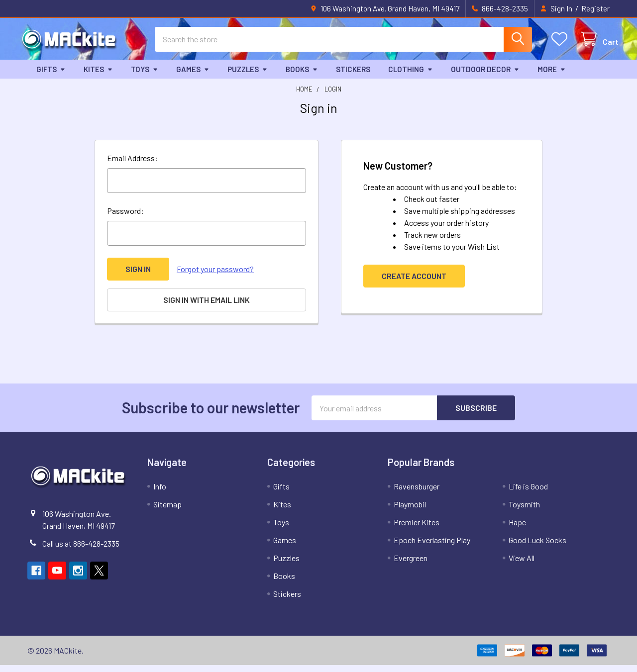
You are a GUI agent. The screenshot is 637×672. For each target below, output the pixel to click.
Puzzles (248, 76)
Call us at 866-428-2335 (81, 550)
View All (522, 565)
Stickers (353, 76)
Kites (98, 76)
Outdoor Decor (485, 76)
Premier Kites (417, 529)
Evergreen (411, 565)
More (552, 76)
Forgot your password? (215, 276)
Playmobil (410, 511)
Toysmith (524, 511)
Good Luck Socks (537, 547)
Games (193, 76)
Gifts (51, 76)
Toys (145, 76)
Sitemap (167, 511)
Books (302, 76)
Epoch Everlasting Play (432, 547)
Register (595, 8)
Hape (517, 529)
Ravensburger (417, 493)
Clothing (411, 76)
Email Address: (132, 165)
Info (160, 493)
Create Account (414, 283)
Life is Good (528, 493)
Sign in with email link (207, 307)
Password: (125, 218)
